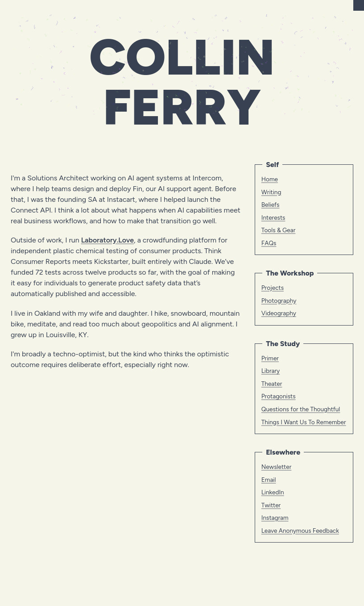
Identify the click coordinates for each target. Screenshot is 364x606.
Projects (273, 288)
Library (271, 371)
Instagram (275, 518)
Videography (279, 313)
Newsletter (276, 467)
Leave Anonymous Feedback (300, 531)
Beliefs (271, 205)
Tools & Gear (279, 230)
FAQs (269, 243)
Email (269, 480)
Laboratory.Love (108, 240)
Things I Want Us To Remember (304, 422)
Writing (271, 192)
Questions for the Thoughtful (301, 409)
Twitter (271, 505)
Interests (273, 217)
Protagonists (279, 396)
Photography (279, 301)
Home (270, 179)
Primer (270, 358)
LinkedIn (273, 492)
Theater (272, 384)
